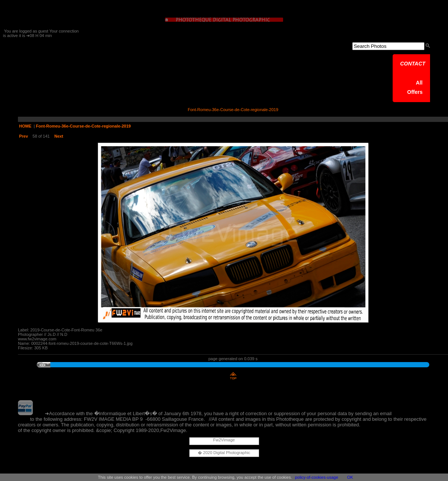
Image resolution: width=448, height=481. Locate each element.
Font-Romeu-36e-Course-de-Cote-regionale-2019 (83, 126)
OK (350, 477)
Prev (24, 136)
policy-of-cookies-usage (317, 477)
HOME (25, 126)
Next (59, 136)
